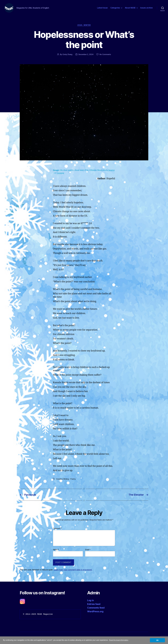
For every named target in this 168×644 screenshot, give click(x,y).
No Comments (105, 54)
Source (111, 170)
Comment (57, 529)
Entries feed (94, 604)
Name (56, 550)
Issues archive (147, 8)
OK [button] (157, 640)
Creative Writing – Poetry (66, 479)
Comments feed (96, 608)
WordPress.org (95, 611)
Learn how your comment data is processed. (73, 570)
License (61, 173)
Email (88, 550)
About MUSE (130, 8)
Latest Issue (102, 8)
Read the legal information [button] (119, 640)
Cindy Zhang (67, 54)
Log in (90, 600)
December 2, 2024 (86, 54)
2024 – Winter (84, 25)
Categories (115, 8)
